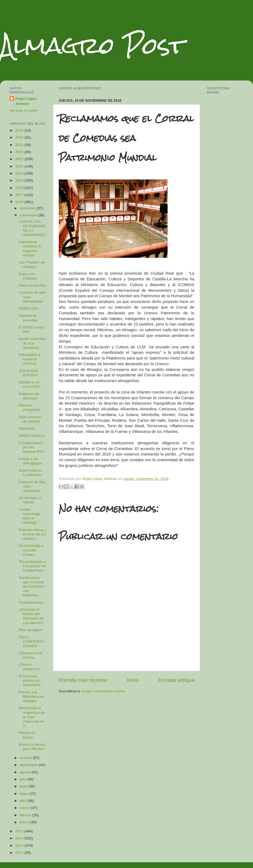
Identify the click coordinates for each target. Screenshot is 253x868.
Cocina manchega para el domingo (29, 516)
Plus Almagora (31, 630)
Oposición (27, 428)
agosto (26, 772)
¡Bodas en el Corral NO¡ (30, 384)
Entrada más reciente (83, 680)
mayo (25, 794)
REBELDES (29, 309)
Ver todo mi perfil (23, 111)
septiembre (29, 765)
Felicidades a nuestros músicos (30, 359)
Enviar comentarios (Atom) (104, 691)
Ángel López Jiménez (26, 101)
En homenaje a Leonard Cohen (31, 550)
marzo (25, 808)
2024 (20, 145)
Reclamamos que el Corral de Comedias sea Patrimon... (32, 587)
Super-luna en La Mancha (30, 472)
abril (24, 801)
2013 (20, 846)
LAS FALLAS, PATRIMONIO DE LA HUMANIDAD (32, 228)
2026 (20, 130)
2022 (20, 159)
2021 (20, 166)
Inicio (133, 680)
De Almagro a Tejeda (30, 500)
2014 (20, 838)
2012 (20, 853)
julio (23, 779)
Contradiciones (31, 602)
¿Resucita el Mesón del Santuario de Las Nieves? (31, 616)
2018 (20, 188)
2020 (20, 173)
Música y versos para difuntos (32, 747)
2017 (20, 195)
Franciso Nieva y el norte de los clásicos (33, 534)
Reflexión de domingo (29, 396)
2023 (20, 152)
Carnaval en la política (31, 655)
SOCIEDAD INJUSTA (28, 373)
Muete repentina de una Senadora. (32, 343)
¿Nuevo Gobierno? (29, 667)
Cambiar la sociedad (28, 318)
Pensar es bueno (27, 735)
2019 (20, 180)
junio (24, 786)
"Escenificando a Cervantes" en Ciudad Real (32, 566)
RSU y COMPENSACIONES (31, 641)
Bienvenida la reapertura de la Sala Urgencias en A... (32, 717)
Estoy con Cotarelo (28, 276)
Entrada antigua (176, 680)
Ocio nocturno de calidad (30, 419)
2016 (20, 202)
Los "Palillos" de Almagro (32, 264)
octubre (26, 758)
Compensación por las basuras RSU (32, 447)
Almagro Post (92, 46)
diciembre (28, 208)
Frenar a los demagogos (30, 461)
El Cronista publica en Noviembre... (31, 681)
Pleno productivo (33, 285)
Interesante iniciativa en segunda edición (30, 249)
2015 (20, 831)
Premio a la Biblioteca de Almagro (31, 697)
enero (25, 822)
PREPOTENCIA (32, 436)
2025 (20, 137)
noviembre (29, 215)
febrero (26, 815)
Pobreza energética (29, 407)
